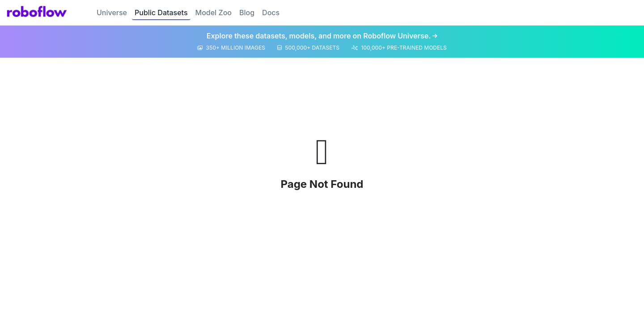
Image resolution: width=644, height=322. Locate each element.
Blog (247, 13)
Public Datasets (161, 13)
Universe (112, 13)
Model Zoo (214, 13)
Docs (271, 13)
